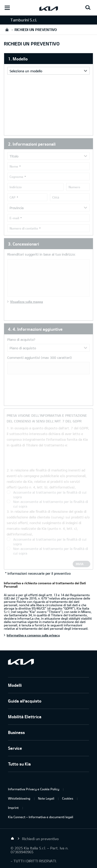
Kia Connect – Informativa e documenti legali (41, 817)
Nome (14, 166)
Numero (74, 187)
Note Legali (46, 798)
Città (56, 197)
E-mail (14, 218)
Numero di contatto (24, 228)
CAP (13, 197)
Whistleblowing (19, 798)
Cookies (68, 798)
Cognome (16, 177)
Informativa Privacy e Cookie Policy (34, 789)
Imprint (13, 808)
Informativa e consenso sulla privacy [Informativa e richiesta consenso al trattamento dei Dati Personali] (33, 635)
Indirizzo (16, 187)
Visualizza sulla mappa (27, 302)
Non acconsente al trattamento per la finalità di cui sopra (51, 504)
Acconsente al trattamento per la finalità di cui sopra (50, 495)
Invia (80, 564)
